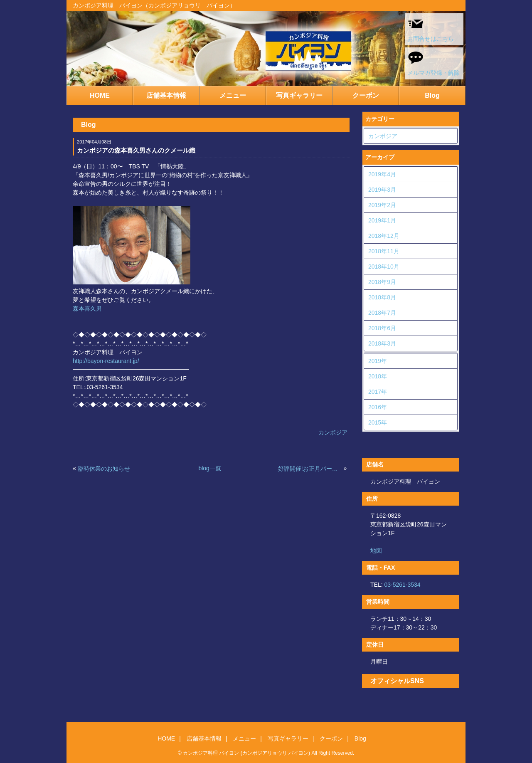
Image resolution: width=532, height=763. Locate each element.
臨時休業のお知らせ (104, 469)
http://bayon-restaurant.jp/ (106, 361)
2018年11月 (384, 251)
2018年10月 (384, 267)
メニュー (233, 95)
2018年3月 (382, 343)
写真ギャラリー (299, 95)
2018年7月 (382, 313)
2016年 (378, 407)
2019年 (378, 361)
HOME (100, 95)
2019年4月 (382, 174)
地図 (376, 551)
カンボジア (333, 432)
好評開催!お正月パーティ (310, 469)
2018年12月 (384, 236)
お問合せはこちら (431, 29)
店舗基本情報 (166, 95)
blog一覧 (209, 468)
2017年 (378, 392)
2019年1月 (382, 220)
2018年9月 (382, 282)
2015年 (378, 422)
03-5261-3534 (402, 585)
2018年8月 (382, 297)
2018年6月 (382, 328)
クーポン (366, 95)
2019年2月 (382, 205)
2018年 (378, 376)
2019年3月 (382, 190)
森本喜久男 (87, 309)
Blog (432, 95)
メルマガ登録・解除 (433, 63)
